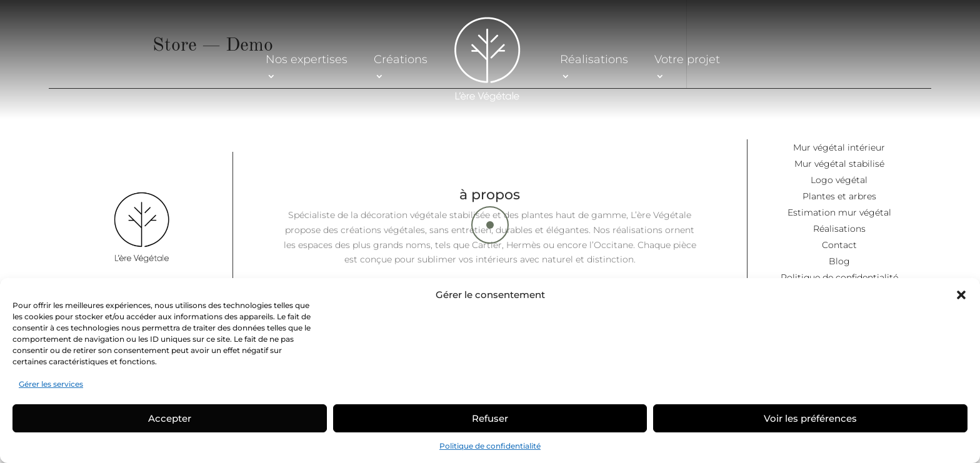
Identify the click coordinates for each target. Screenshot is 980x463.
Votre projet (687, 59)
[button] (961, 295)
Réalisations (594, 59)
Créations (401, 59)
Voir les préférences (810, 418)
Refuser (490, 418)
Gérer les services (51, 384)
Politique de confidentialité (490, 446)
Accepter (170, 418)
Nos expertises (307, 59)
